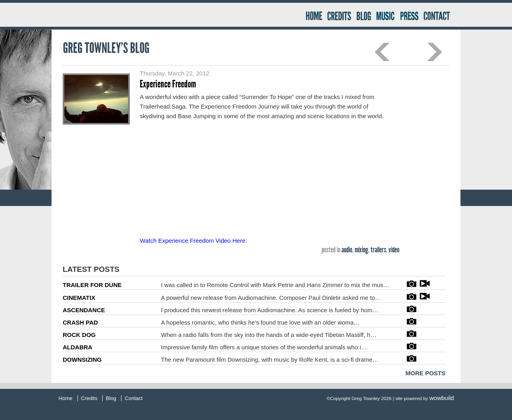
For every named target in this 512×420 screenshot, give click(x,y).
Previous (382, 52)
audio (347, 250)
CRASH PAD (80, 322)
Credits (339, 15)
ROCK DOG (79, 335)
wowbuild (442, 398)
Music (385, 15)
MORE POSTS (425, 373)
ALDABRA (77, 347)
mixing (361, 250)
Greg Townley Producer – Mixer (181, 15)
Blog (364, 15)
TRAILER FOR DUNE (92, 285)
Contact (440, 15)
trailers (378, 250)
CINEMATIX (79, 298)
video (394, 250)
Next (434, 52)
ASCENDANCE (84, 310)
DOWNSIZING (82, 360)
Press (409, 15)
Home (313, 15)
